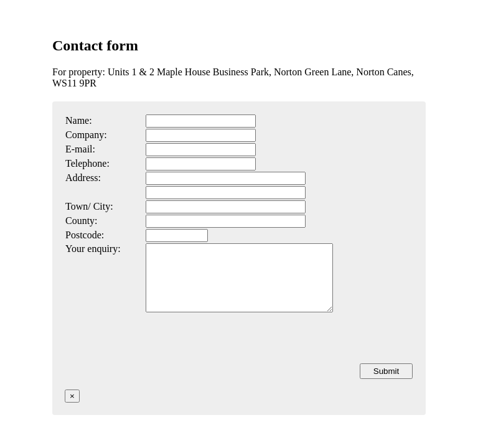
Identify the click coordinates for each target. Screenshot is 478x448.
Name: (79, 120)
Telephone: (87, 163)
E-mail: (80, 149)
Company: (86, 135)
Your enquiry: (93, 249)
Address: (83, 178)
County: (82, 221)
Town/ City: (89, 206)
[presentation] (318, 351)
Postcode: (85, 235)
